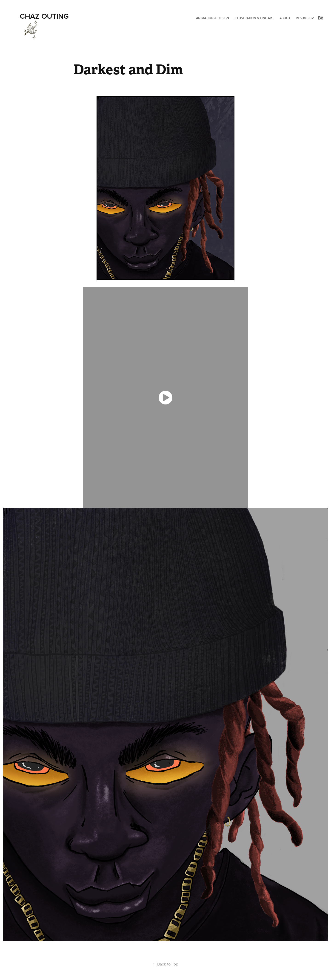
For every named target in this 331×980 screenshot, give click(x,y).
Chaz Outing (44, 16)
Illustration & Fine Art (254, 18)
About (285, 18)
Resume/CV (305, 18)
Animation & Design (213, 18)
